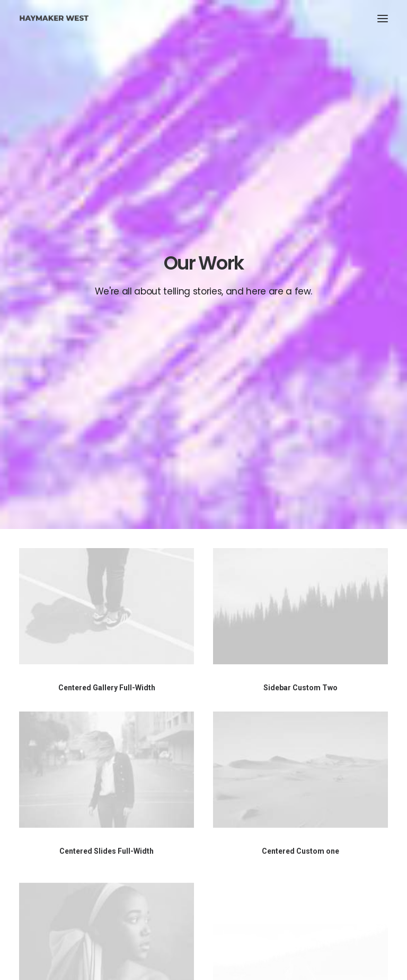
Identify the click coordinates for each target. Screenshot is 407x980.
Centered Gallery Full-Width (107, 365)
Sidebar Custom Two (300, 365)
